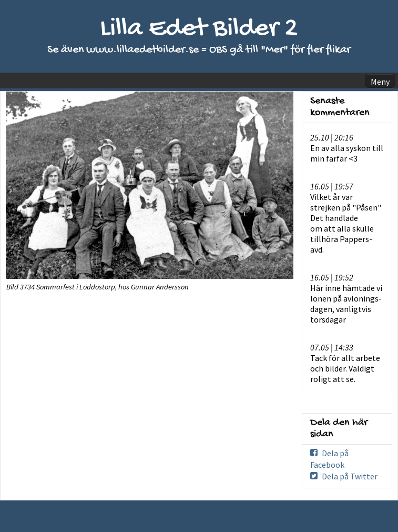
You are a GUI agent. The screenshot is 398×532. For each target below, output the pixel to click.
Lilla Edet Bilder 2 (199, 29)
